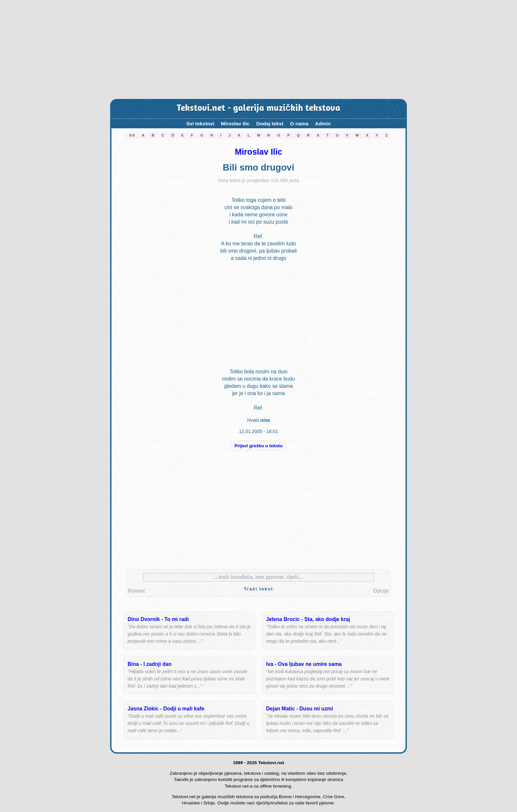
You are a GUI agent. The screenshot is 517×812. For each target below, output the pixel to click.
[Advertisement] (258, 49)
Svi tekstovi (200, 124)
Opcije (381, 591)
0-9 (132, 135)
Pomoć (137, 591)
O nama (299, 124)
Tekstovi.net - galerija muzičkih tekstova (258, 109)
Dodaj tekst (270, 124)
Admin (323, 124)
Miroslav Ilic (235, 124)
